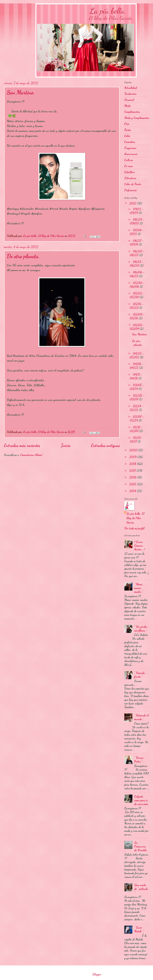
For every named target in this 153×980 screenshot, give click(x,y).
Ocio (127, 124)
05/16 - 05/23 (137, 306)
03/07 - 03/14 (137, 387)
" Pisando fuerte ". (139, 675)
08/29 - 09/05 (137, 221)
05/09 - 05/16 (137, 316)
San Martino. (21, 92)
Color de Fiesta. (133, 184)
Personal (129, 100)
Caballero (129, 172)
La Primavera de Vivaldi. (141, 846)
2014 (133, 491)
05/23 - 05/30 (137, 295)
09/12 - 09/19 (137, 211)
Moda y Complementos (137, 118)
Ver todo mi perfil (134, 528)
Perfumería (130, 190)
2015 (133, 484)
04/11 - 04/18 (136, 376)
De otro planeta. (23, 256)
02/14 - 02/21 (137, 408)
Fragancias (130, 148)
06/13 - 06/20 (137, 264)
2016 (133, 477)
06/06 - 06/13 (137, 274)
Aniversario (131, 154)
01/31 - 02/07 (136, 429)
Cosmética (130, 142)
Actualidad (131, 88)
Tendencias (130, 94)
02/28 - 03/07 (137, 397)
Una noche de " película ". (141, 889)
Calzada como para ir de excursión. (142, 800)
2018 (133, 464)
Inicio (66, 445)
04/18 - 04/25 (136, 366)
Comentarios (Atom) (31, 455)
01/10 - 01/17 (136, 440)
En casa (129, 166)
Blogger (97, 974)
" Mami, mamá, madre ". (139, 588)
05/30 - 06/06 (137, 285)
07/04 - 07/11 (137, 232)
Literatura (130, 178)
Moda (127, 106)
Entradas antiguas (105, 445)
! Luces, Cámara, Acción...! (139, 546)
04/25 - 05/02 (137, 355)
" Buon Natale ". (139, 929)
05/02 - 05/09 (137, 327)
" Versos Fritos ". (139, 760)
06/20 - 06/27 (137, 253)
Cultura (129, 160)
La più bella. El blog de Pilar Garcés (135, 518)
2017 (133, 471)
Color (127, 136)
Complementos (132, 112)
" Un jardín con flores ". (141, 629)
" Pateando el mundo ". (141, 717)
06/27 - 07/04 (137, 243)
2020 (134, 450)
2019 (133, 457)
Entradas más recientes (22, 445)
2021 (133, 203)
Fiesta (128, 130)
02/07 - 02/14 (137, 418)
